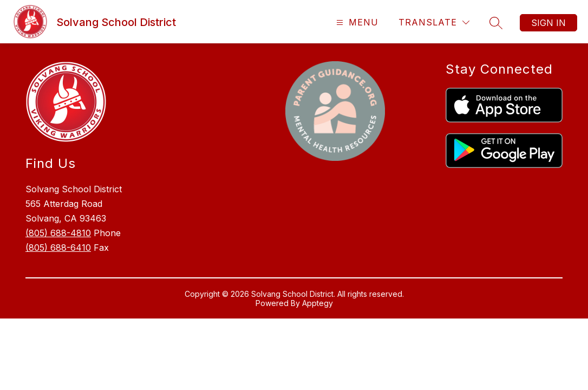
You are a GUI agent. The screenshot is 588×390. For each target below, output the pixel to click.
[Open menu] (356, 22)
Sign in (548, 23)
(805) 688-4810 (58, 233)
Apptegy (318, 303)
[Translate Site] (434, 22)
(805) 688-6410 (58, 248)
